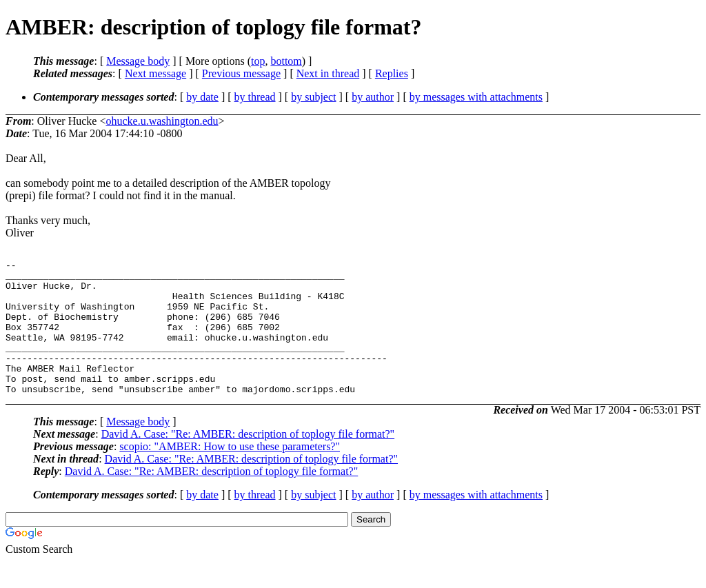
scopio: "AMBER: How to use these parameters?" (230, 473)
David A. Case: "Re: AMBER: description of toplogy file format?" (248, 461)
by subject (313, 97)
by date (202, 97)
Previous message (241, 73)
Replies (392, 73)
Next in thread (328, 73)
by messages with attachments (476, 97)
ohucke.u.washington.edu (162, 121)
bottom (286, 61)
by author (373, 97)
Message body (138, 61)
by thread (255, 97)
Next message (155, 73)
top (258, 61)
